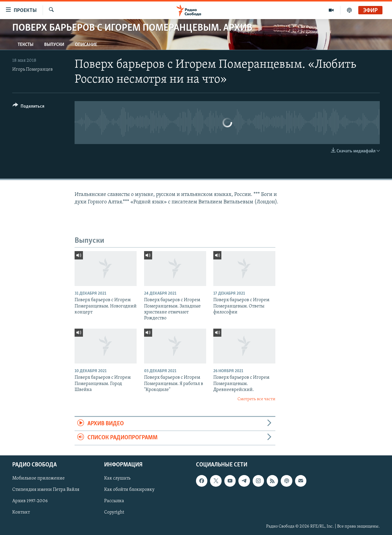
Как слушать (117, 478)
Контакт (21, 512)
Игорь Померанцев (33, 69)
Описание (86, 45)
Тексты (26, 45)
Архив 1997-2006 (30, 501)
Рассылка (114, 501)
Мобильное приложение (38, 478)
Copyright (114, 512)
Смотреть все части (256, 399)
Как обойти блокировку (129, 490)
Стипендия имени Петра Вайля (46, 490)
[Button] (28, 107)
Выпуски (54, 45)
